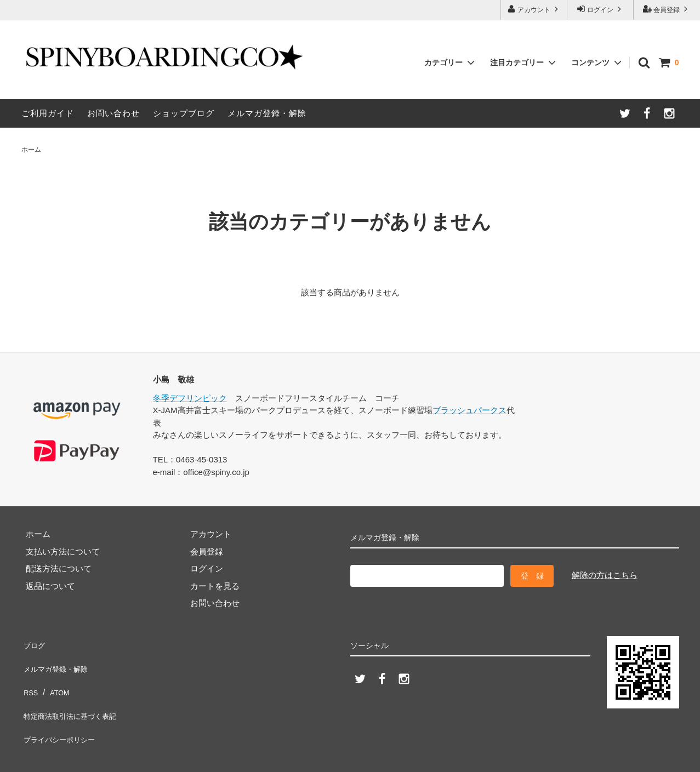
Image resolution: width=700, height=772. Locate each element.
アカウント (534, 9)
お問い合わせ (113, 113)
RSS (30, 676)
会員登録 (667, 9)
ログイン (601, 9)
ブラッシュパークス (469, 410)
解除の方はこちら (605, 575)
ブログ (34, 642)
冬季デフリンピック (190, 398)
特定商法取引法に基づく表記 (75, 694)
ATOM (56, 676)
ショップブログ (184, 113)
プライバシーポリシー (62, 711)
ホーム (31, 150)
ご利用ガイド (48, 113)
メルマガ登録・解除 (267, 113)
